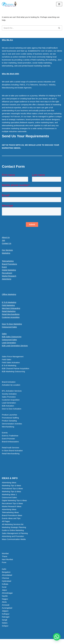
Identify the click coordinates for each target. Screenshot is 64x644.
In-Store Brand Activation (12, 451)
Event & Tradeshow (10, 436)
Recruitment (7, 273)
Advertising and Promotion (13, 536)
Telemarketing (8, 261)
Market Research (9, 276)
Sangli (5, 620)
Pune (4, 562)
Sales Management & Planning (15, 533)
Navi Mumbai (7, 559)
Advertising (7, 279)
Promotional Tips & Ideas (12, 488)
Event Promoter (8, 439)
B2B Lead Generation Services (15, 346)
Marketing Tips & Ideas (11, 485)
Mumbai (5, 553)
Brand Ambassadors (10, 442)
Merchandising (8, 427)
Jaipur (4, 590)
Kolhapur (6, 614)
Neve (21, 641)
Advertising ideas (9, 483)
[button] (32, 346)
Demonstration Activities (12, 424)
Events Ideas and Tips (11, 518)
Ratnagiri (6, 617)
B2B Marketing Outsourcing (13, 371)
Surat (4, 587)
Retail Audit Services (11, 448)
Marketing (6, 253)
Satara (5, 623)
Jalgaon (5, 611)
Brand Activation (9, 382)
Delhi (4, 569)
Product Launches (9, 415)
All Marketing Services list (13, 524)
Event (4, 267)
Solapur (5, 626)
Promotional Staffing (10, 418)
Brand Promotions (9, 264)
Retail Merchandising (11, 314)
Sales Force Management (13, 357)
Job (3, 240)
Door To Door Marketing (12, 324)
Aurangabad (7, 608)
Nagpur (5, 599)
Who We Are (7, 40)
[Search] (29, 28)
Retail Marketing (9, 311)
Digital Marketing (9, 270)
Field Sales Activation (11, 362)
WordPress (40, 641)
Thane (5, 556)
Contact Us (7, 243)
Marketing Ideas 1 (9, 494)
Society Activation (9, 394)
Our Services (7, 250)
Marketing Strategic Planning (14, 527)
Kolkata (5, 584)
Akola (4, 602)
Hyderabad (6, 581)
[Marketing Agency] (9, 4)
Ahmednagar (7, 593)
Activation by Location (11, 385)
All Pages (6, 521)
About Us (6, 237)
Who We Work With (10, 74)
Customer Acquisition (11, 317)
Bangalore (6, 572)
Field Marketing (8, 305)
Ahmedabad (7, 575)
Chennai (5, 578)
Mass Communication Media (14, 539)
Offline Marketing (9, 294)
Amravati (6, 605)
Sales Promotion (9, 397)
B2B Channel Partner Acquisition (16, 368)
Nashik (5, 596)
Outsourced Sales (9, 327)
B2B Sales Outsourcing (12, 337)
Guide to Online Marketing (13, 530)
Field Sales (7, 359)
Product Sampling (9, 421)
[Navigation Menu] (59, 4)
